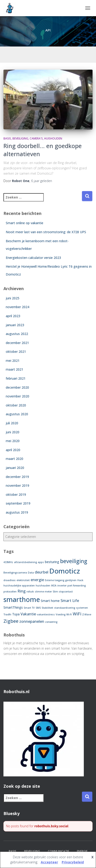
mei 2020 (13, 441)
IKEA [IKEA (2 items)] (54, 586)
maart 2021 (15, 369)
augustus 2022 (17, 334)
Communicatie (58, 851)
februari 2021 (16, 378)
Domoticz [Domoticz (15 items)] (65, 571)
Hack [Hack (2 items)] (80, 580)
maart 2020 (15, 459)
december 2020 (17, 387)
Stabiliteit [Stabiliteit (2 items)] (47, 608)
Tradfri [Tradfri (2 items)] (7, 614)
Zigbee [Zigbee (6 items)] (11, 621)
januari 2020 (15, 468)
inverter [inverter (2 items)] (62, 586)
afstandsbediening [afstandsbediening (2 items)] (25, 562)
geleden (42, 181)
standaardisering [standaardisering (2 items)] (65, 608)
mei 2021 (13, 361)
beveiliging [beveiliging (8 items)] (74, 561)
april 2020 (13, 450)
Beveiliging (20, 138)
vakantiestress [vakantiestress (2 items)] (46, 614)
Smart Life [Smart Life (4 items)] (70, 601)
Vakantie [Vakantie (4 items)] (28, 614)
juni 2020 (13, 432)
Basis (7, 138)
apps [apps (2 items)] (41, 562)
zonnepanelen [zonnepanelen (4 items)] (32, 621)
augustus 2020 (17, 414)
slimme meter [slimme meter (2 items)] (43, 592)
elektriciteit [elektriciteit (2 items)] (23, 580)
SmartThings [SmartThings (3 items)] (13, 607)
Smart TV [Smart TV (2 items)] (29, 608)
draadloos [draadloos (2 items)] (10, 580)
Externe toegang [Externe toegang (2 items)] (55, 580)
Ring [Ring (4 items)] (22, 591)
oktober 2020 (16, 405)
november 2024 (17, 307)
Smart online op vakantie (25, 223)
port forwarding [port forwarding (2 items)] (77, 586)
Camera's (36, 138)
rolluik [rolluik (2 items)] (30, 592)
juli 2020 (12, 423)
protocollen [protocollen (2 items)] (10, 592)
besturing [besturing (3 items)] (52, 562)
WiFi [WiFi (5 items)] (77, 614)
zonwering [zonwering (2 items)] (51, 622)
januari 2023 (15, 325)
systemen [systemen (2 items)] (82, 608)
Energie (82, 851)
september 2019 (18, 503)
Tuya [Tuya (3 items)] (16, 614)
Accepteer (49, 862)
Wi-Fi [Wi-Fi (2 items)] (69, 614)
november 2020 (17, 396)
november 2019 (17, 485)
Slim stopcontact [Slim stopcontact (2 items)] (63, 592)
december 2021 (17, 343)
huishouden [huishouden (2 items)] (43, 586)
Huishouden (53, 138)
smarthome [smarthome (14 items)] (22, 599)
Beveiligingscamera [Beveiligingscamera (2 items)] (15, 573)
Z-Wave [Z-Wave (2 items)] (87, 614)
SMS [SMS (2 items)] (38, 608)
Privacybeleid (73, 862)
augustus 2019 (17, 512)
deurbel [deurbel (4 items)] (42, 572)
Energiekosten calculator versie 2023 (33, 258)
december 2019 (17, 477)
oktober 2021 (16, 352)
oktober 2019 (16, 494)
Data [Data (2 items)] (31, 573)
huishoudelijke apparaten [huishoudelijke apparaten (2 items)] (19, 586)
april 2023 (13, 316)
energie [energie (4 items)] (37, 580)
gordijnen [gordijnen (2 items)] (71, 580)
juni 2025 (13, 298)
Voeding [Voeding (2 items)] (61, 614)
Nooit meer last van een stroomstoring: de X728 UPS (46, 232)
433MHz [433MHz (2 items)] (8, 562)
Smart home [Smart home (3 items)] (50, 601)
